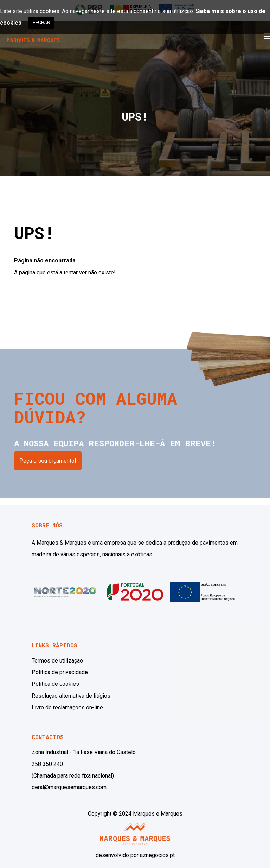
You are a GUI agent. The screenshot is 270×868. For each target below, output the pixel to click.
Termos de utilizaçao (57, 661)
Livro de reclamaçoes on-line (67, 707)
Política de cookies (55, 684)
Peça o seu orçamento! (48, 461)
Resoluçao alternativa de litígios (71, 696)
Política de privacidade (60, 672)
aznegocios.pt (157, 855)
